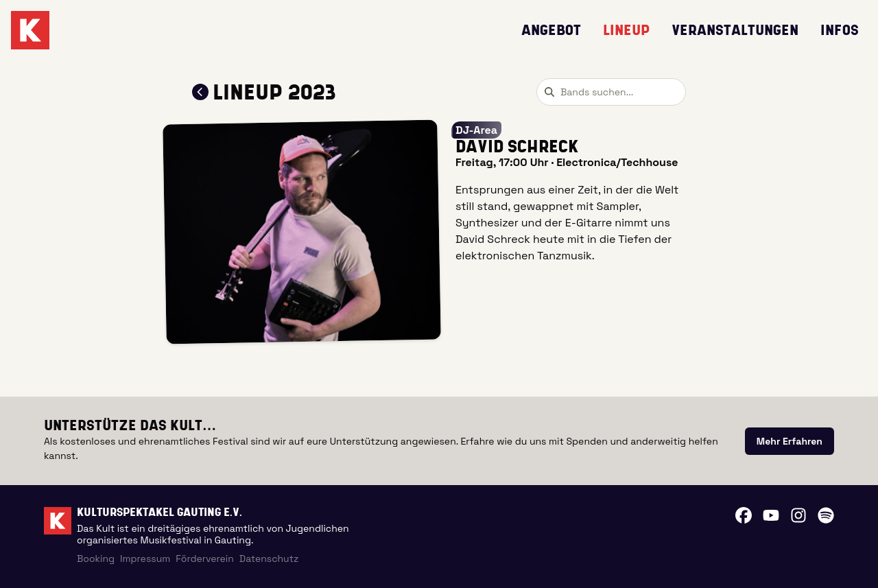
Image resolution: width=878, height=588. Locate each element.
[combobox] (611, 92)
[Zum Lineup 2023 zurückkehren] (200, 92)
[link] (790, 441)
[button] (302, 232)
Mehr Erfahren (790, 441)
